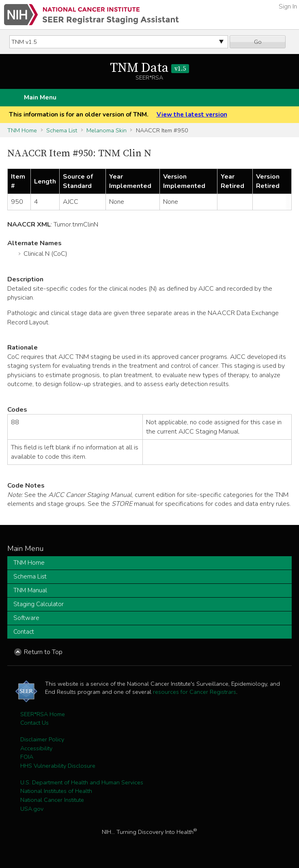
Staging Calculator (39, 604)
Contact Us (34, 723)
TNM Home (22, 130)
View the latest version (192, 114)
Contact (24, 632)
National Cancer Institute (52, 800)
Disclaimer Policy (42, 739)
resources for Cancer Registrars (195, 692)
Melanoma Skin (106, 130)
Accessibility (36, 748)
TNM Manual (30, 590)
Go (258, 42)
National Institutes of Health (56, 791)
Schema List (62, 130)
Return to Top (43, 652)
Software (26, 618)
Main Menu (40, 97)
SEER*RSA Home (43, 714)
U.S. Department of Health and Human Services (82, 782)
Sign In (288, 6)
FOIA (27, 757)
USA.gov (32, 809)
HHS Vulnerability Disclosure (58, 766)
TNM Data (149, 68)
